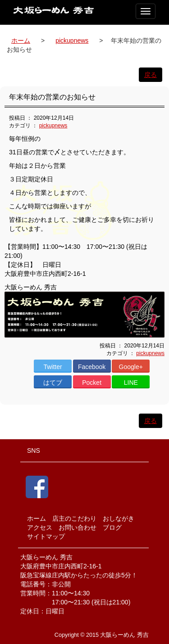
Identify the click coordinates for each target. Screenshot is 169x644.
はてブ (53, 383)
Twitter (53, 367)
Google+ (131, 367)
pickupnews (72, 41)
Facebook (92, 367)
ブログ (112, 527)
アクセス (40, 527)
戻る (151, 75)
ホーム (21, 41)
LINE (131, 383)
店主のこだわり (74, 518)
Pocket (92, 383)
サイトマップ (46, 536)
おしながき (119, 518)
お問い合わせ (78, 527)
